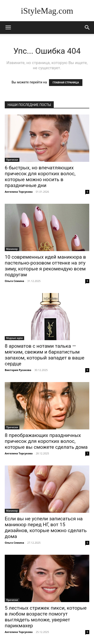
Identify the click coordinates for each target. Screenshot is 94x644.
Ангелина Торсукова (19, 192)
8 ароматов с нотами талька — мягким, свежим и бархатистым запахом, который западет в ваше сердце (45, 355)
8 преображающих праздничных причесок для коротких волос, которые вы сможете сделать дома (46, 441)
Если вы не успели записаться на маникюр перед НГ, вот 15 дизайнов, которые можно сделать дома (46, 528)
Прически (12, 160)
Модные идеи (14, 338)
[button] (87, 28)
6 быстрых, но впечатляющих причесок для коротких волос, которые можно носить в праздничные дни (40, 177)
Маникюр (12, 249)
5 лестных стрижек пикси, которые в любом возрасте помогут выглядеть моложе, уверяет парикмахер (46, 617)
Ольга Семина (14, 281)
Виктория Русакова (18, 370)
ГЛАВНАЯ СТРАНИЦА (66, 83)
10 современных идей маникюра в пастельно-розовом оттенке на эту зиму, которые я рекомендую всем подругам (45, 266)
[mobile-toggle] (8, 28)
